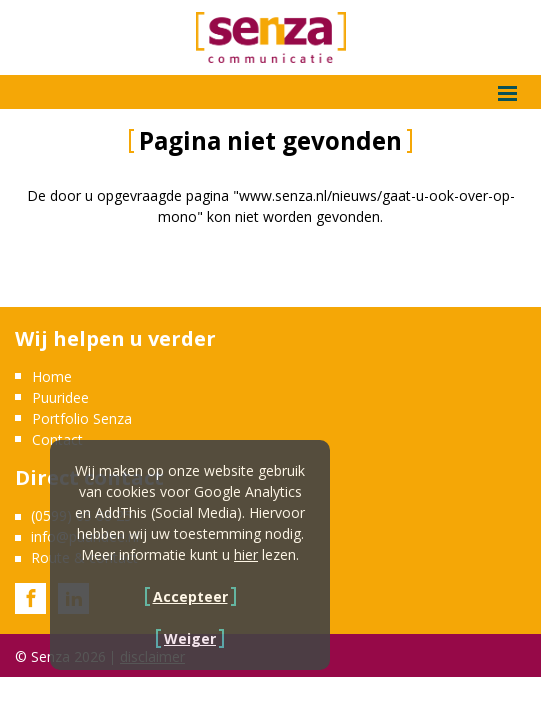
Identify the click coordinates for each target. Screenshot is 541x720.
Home (52, 376)
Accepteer (190, 596)
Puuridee (60, 397)
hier (246, 554)
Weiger (190, 638)
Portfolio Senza (82, 418)
